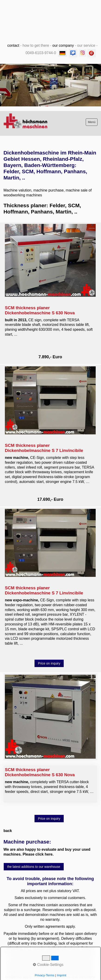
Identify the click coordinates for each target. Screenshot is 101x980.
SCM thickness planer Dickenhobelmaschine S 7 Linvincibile (50, 464)
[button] (49, 663)
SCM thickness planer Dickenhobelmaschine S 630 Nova (50, 323)
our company (63, 45)
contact (13, 45)
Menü (92, 122)
